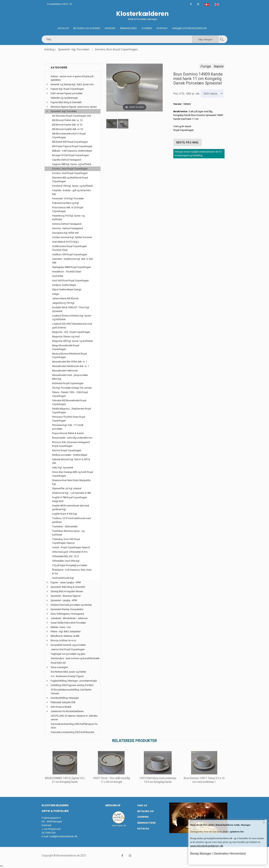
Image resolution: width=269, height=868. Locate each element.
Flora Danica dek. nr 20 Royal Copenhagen (68, 209)
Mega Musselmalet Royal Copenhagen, (66, 347)
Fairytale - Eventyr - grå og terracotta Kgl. (71, 192)
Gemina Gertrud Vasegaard (67, 224)
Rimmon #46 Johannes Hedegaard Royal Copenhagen (71, 444)
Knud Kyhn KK (58, 663)
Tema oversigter (59, 667)
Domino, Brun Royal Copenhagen (116, 49)
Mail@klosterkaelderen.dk (190, 28)
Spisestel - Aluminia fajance (66, 596)
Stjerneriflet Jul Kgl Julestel (67, 488)
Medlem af (113, 805)
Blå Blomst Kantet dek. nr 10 (67, 125)
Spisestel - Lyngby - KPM (64, 600)
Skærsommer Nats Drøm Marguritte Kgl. (71, 482)
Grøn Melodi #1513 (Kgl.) (66, 242)
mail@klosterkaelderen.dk (63, 836)
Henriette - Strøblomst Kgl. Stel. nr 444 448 (72, 261)
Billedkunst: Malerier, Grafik (65, 636)
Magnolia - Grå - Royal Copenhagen (71, 332)
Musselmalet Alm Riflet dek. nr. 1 (70, 362)
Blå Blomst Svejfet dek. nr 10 (67, 129)
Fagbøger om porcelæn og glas (68, 654)
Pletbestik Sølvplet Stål (63, 702)
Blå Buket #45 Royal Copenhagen (70, 142)
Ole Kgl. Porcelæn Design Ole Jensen (72, 388)
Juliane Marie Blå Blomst (65, 298)
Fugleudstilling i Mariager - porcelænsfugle (74, 681)
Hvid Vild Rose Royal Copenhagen (70, 281)
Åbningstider (128, 28)
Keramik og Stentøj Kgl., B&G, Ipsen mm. (72, 84)
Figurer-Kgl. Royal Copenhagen (67, 89)
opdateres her (237, 832)
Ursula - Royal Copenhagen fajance (71, 547)
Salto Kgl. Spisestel (63, 468)
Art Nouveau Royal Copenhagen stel (71, 116)
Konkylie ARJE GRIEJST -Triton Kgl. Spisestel (71, 309)
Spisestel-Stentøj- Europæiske (67, 609)
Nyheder (110, 28)
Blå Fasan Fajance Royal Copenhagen (72, 146)
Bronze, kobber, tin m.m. (64, 640)
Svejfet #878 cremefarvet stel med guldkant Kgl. (71, 507)
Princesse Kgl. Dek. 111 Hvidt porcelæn (68, 427)
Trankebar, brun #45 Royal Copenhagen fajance (66, 541)
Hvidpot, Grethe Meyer (64, 285)
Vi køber (147, 28)
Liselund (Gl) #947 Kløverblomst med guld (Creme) (72, 326)
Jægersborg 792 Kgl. (63, 303)
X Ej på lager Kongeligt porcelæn (70, 565)
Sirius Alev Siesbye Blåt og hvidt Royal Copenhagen (73, 474)
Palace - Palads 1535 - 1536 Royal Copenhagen (70, 394)
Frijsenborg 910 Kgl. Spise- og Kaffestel (68, 218)
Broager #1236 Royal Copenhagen (71, 155)
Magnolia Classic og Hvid (66, 336)
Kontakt (162, 28)
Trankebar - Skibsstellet (65, 526)
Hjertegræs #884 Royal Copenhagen (72, 267)
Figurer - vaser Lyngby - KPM (66, 582)
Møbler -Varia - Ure (61, 627)
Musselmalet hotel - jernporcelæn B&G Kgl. (70, 377)
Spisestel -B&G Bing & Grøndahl (68, 587)
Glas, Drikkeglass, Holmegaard (67, 614)
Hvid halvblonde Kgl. (63, 578)
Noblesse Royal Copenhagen (68, 383)
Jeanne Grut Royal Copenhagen (68, 649)
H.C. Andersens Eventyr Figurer (67, 676)
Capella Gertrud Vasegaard (67, 160)
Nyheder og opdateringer (64, 98)
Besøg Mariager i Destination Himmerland (218, 854)
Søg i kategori (205, 40)
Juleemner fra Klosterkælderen (67, 711)
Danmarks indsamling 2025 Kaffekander (72, 732)
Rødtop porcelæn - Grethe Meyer (70, 455)
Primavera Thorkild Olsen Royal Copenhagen (69, 419)
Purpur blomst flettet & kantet (68, 433)
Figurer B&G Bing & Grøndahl (66, 102)
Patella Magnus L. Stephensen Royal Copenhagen (72, 411)
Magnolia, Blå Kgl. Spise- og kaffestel (72, 341)
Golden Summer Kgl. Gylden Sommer (72, 237)
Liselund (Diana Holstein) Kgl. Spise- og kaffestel (72, 317)
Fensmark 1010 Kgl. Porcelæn (68, 198)
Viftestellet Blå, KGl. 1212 (65, 556)
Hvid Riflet (58, 276)
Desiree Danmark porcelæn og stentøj (71, 605)
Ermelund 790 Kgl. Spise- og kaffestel (72, 186)
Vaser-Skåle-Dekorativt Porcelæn (68, 623)
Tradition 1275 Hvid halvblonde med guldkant (71, 520)
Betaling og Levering (87, 28)
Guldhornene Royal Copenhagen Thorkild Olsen (69, 248)
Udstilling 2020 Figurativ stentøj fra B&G (72, 685)
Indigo (56, 294)
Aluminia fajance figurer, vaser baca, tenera (74, 107)
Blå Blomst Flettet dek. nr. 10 (67, 120)
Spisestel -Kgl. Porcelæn (74, 49)
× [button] (264, 823)
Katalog (63, 28)
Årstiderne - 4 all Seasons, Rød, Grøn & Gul (72, 572)
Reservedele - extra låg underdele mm (72, 438)
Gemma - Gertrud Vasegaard (67, 228)
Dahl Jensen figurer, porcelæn (67, 93)
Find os (142, 805)
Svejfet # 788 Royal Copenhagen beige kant (70, 499)
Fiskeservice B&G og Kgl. (66, 203)
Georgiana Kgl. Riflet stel (65, 233)
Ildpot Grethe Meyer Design (67, 289)
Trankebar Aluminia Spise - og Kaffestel (68, 533)
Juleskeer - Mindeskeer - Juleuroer (69, 618)
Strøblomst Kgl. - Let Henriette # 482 (72, 493)
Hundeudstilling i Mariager (65, 698)
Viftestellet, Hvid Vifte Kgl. (66, 561)
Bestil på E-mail (188, 142)
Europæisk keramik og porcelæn (68, 645)
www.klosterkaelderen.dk (207, 846)
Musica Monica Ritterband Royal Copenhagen (69, 355)
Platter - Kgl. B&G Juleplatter (66, 631)
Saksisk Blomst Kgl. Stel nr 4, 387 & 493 (71, 461)
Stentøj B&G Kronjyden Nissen (67, 591)
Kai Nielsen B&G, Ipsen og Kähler (68, 672)
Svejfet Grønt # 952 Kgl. (65, 514)
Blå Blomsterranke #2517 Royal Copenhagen (69, 135)
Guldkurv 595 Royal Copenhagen (70, 254)
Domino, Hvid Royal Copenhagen (70, 173)
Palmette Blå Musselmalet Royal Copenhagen (69, 402)
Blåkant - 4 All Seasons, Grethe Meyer (72, 151)
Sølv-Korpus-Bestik (61, 707)
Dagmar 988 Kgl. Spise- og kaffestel (72, 164)
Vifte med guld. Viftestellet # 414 (70, 552)
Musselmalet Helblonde (65, 371)
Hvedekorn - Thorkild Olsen (67, 272)
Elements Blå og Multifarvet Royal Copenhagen (70, 179)
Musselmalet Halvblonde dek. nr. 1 (71, 366)
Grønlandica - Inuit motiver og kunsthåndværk (75, 658)
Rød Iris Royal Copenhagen (67, 450)
